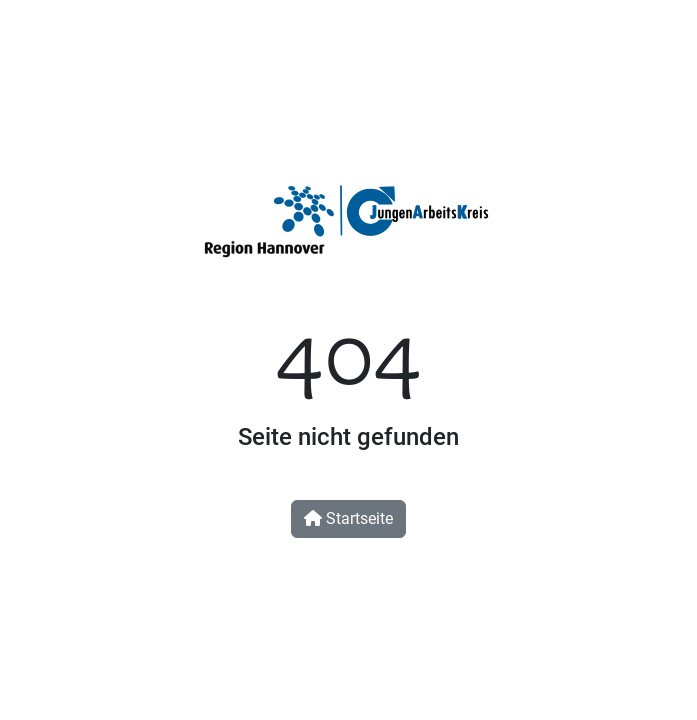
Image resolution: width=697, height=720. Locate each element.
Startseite (348, 518)
